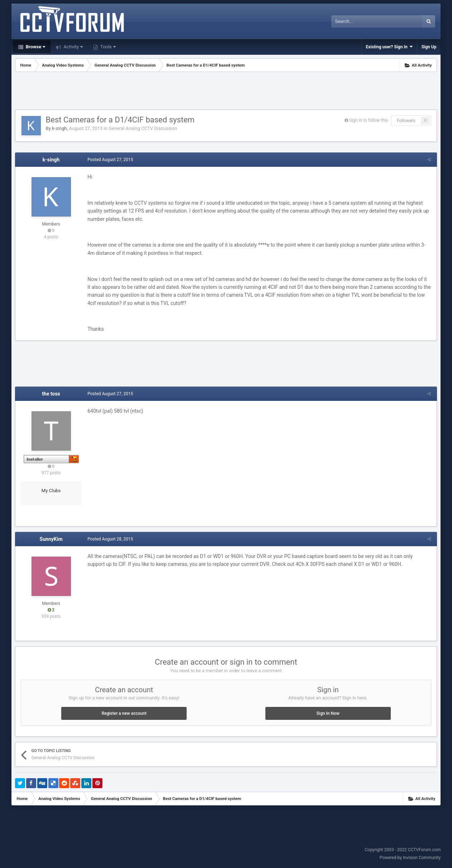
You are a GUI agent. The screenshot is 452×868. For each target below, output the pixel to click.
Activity (73, 47)
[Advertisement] (226, 92)
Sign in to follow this (369, 120)
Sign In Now (328, 713)
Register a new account (124, 713)
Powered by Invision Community (410, 858)
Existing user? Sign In (389, 47)
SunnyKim (51, 539)
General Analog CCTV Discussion (143, 128)
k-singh (59, 128)
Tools (107, 47)
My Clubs (51, 491)
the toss (51, 394)
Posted (110, 160)
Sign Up (429, 47)
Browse (35, 47)
